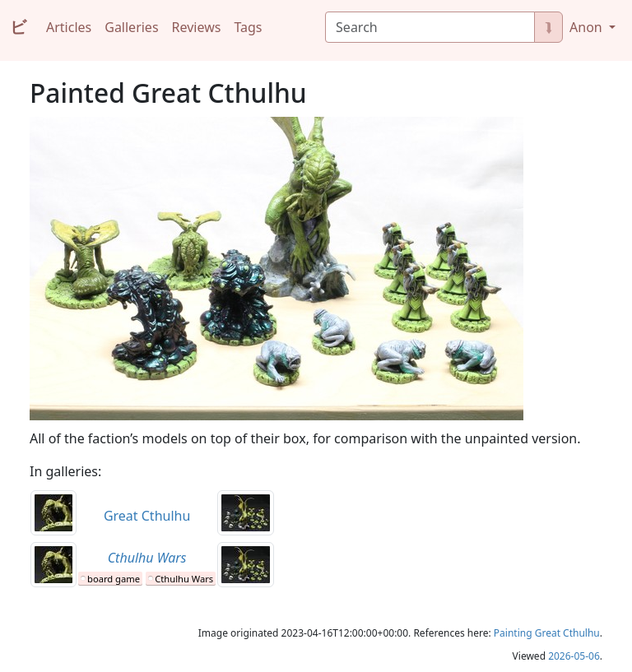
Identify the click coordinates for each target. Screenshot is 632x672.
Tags (248, 27)
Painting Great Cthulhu (547, 633)
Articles (69, 27)
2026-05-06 (574, 656)
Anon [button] (588, 27)
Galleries (131, 27)
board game (114, 579)
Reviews (197, 27)
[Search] (430, 27)
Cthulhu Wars (184, 579)
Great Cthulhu (147, 516)
